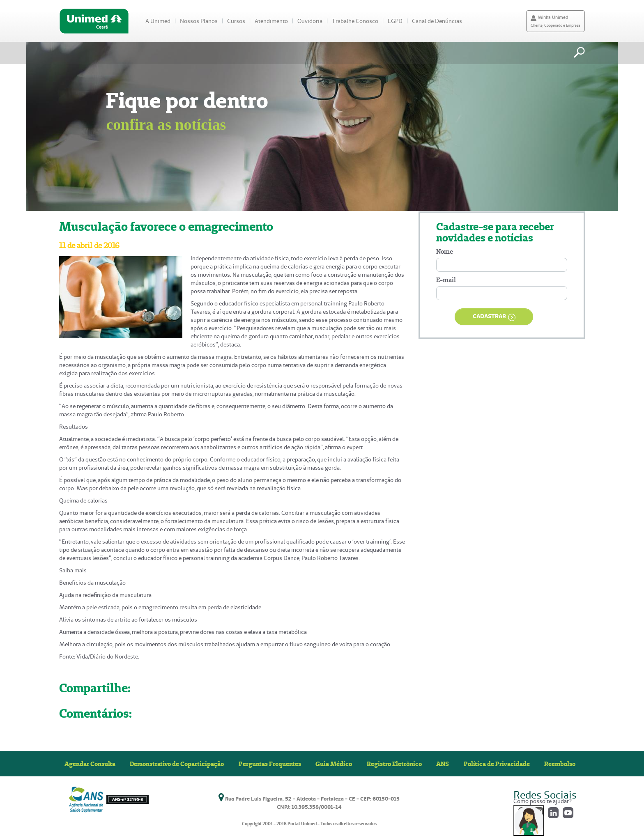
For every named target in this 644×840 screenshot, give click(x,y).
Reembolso (560, 764)
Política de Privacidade (497, 764)
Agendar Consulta (90, 764)
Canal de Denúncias (437, 21)
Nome (445, 251)
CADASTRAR (494, 317)
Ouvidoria (310, 21)
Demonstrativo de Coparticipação (177, 764)
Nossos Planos (199, 21)
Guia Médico (334, 764)
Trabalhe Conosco (355, 21)
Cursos (236, 21)
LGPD (395, 21)
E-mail (446, 280)
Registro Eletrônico (394, 764)
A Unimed (158, 21)
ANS (443, 764)
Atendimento (271, 21)
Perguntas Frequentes (270, 764)
